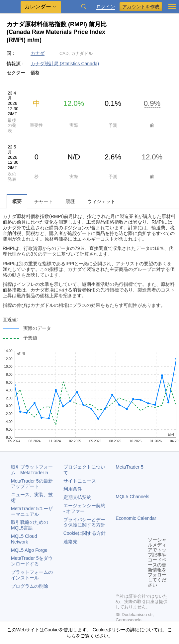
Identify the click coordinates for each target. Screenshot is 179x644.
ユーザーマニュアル (32, 511)
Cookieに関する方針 (85, 533)
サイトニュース (80, 481)
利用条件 (73, 489)
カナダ (38, 53)
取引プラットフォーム (32, 470)
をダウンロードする (32, 561)
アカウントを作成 (141, 7)
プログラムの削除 (30, 586)
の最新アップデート (32, 484)
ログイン (106, 7)
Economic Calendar (136, 518)
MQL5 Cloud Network (24, 539)
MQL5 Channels (132, 497)
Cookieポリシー (108, 630)
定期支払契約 (77, 497)
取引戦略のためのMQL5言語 (30, 525)
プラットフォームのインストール (32, 575)
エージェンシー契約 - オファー (84, 508)
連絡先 (70, 541)
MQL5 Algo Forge (29, 550)
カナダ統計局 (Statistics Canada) (65, 64)
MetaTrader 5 (130, 467)
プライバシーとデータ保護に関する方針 (84, 522)
